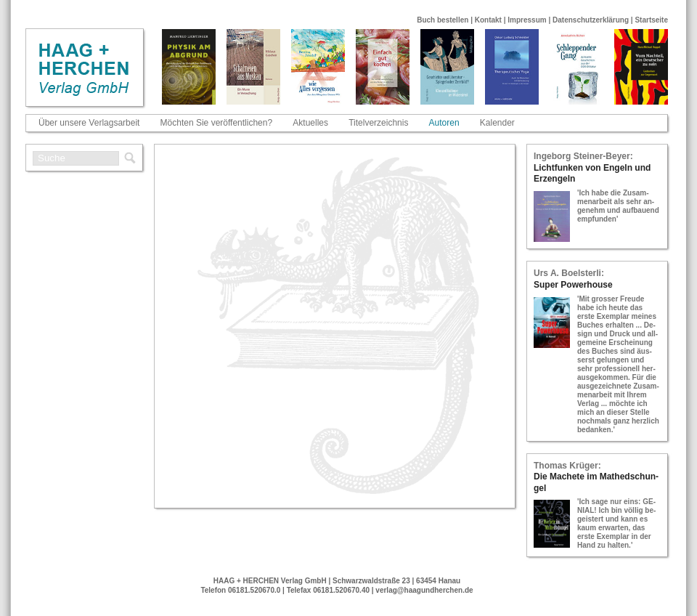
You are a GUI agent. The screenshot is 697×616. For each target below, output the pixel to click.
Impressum (527, 20)
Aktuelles (310, 123)
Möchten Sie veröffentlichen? (217, 123)
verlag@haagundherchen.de (424, 590)
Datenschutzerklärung (591, 20)
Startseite (651, 20)
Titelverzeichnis (378, 123)
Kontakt (488, 20)
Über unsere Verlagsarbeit (89, 123)
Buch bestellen (443, 20)
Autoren (444, 123)
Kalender (497, 123)
